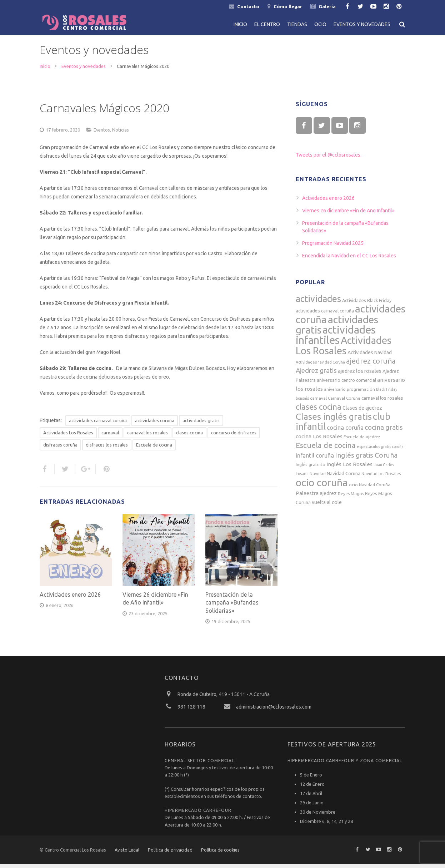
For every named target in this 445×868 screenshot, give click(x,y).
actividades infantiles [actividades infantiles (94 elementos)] (336, 339)
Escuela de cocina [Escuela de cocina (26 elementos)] (326, 449)
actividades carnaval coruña (98, 424)
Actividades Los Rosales (68, 437)
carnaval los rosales (147, 437)
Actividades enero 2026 (70, 598)
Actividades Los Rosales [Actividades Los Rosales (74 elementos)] (344, 349)
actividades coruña (155, 424)
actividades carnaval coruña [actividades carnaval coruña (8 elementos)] (325, 315)
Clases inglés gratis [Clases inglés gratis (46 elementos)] (334, 420)
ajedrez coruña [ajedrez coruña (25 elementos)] (371, 365)
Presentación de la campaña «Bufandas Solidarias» (232, 606)
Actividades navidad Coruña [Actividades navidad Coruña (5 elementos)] (320, 366)
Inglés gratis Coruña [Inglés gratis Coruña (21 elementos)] (366, 459)
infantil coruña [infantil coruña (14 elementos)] (315, 459)
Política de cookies (220, 854)
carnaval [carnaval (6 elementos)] (318, 402)
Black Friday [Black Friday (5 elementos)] (387, 393)
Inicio (45, 70)
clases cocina (189, 437)
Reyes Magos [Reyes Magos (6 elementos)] (351, 497)
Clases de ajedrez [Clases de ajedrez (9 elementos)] (362, 412)
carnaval (110, 437)
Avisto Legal (127, 854)
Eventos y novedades (84, 70)
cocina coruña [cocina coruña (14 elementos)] (345, 431)
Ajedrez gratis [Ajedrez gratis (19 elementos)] (316, 374)
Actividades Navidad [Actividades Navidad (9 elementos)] (370, 356)
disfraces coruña (60, 449)
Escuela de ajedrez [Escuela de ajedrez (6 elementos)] (362, 441)
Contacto (248, 6)
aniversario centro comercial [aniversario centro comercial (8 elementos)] (346, 384)
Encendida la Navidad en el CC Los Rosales (349, 260)
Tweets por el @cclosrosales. (329, 159)
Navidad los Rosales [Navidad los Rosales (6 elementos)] (381, 477)
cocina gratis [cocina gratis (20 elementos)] (384, 431)
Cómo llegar (288, 6)
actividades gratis (201, 424)
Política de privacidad (170, 854)
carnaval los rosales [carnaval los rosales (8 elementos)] (382, 402)
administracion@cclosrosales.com (274, 711)
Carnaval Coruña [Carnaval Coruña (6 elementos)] (344, 402)
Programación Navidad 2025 (333, 247)
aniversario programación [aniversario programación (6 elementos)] (349, 393)
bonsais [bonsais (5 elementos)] (302, 402)
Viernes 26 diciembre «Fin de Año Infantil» (348, 214)
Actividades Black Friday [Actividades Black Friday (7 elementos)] (367, 304)
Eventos (102, 134)
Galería (327, 6)
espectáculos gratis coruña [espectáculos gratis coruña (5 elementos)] (380, 450)
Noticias (121, 134)
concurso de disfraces (234, 437)
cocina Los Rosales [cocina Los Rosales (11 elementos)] (319, 440)
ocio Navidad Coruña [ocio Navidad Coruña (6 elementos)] (370, 489)
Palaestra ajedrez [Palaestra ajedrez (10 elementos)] (316, 497)
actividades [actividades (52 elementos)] (318, 303)
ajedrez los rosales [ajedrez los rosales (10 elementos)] (360, 375)
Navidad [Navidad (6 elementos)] (318, 477)
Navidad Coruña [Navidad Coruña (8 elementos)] (344, 477)
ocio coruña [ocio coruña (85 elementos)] (322, 486)
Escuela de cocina (154, 449)
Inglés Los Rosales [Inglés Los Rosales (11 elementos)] (349, 468)
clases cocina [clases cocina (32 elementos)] (319, 411)
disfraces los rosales (107, 449)
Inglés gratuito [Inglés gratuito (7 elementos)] (311, 468)
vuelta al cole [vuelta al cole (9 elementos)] (327, 506)
